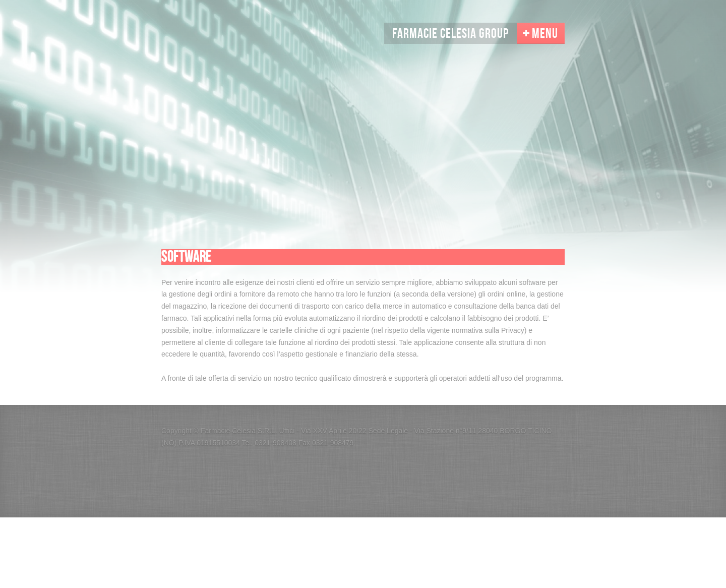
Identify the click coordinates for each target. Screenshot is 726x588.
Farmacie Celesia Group (450, 34)
